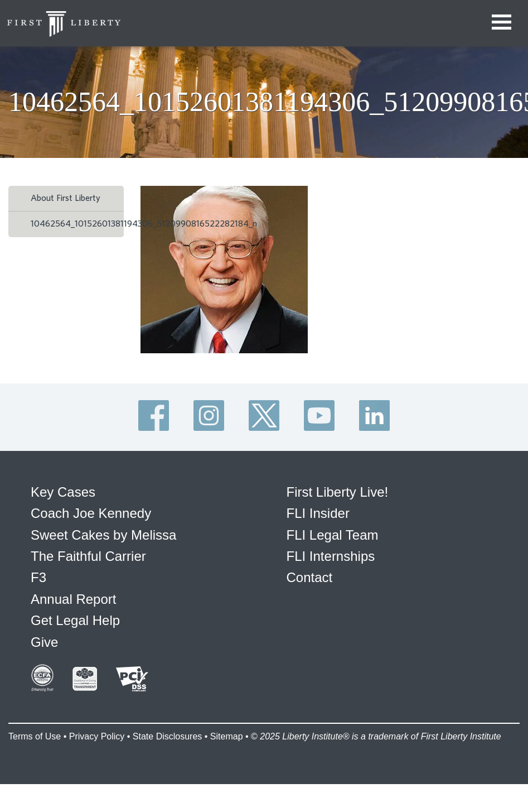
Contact (310, 577)
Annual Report (73, 599)
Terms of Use (35, 736)
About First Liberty (66, 198)
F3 (38, 577)
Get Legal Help (75, 620)
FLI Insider (318, 513)
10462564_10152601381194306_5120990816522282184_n (144, 224)
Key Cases (63, 492)
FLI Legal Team (333, 535)
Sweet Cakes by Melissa (103, 535)
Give (44, 642)
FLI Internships (331, 556)
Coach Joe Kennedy (91, 513)
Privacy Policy (97, 736)
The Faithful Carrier (88, 556)
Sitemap (227, 736)
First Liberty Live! (338, 492)
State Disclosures (168, 736)
